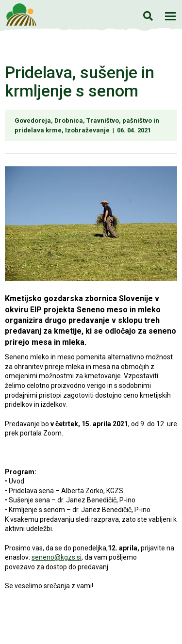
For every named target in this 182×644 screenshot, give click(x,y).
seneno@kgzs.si (57, 557)
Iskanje (148, 16)
